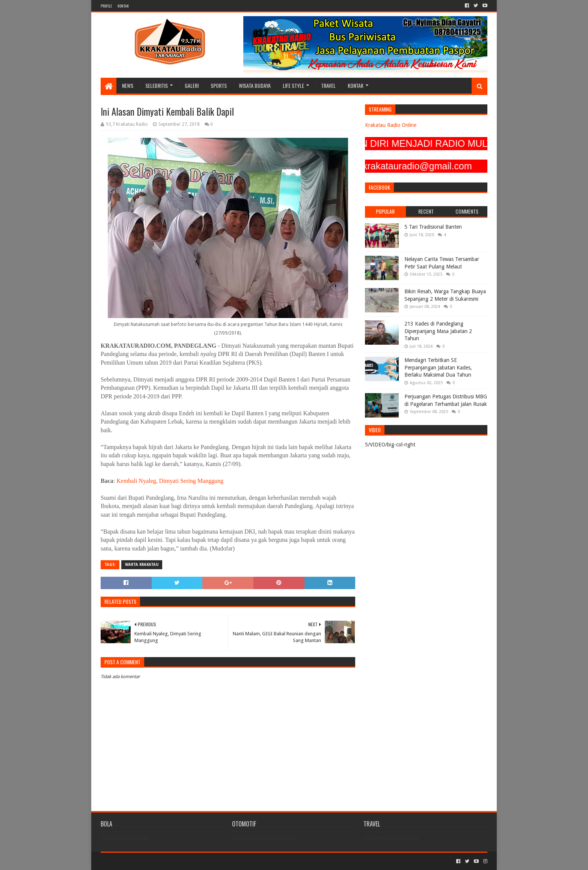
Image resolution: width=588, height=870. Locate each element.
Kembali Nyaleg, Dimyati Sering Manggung (170, 481)
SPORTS (219, 85)
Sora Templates (142, 861)
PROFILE (106, 6)
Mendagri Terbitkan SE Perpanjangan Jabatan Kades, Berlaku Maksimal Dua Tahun (438, 367)
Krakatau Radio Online (391, 125)
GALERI (192, 85)
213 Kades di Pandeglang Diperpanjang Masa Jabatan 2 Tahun (438, 331)
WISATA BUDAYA (255, 85)
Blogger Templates (185, 861)
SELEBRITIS (157, 85)
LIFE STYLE (293, 85)
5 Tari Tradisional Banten (433, 227)
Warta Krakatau (142, 565)
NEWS (128, 85)
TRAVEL (328, 85)
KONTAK (123, 6)
